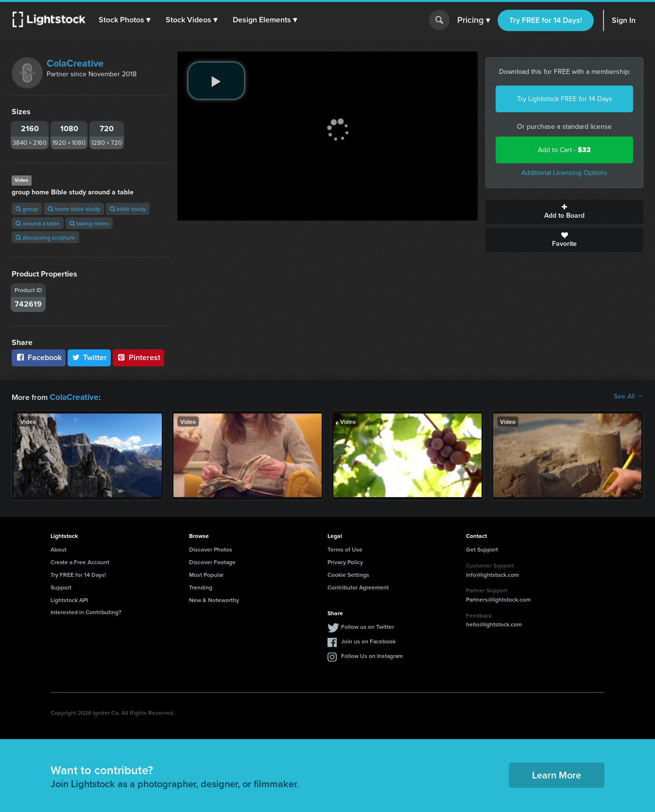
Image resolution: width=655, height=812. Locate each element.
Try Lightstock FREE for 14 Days (565, 99)
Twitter (89, 357)
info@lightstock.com (492, 574)
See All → (629, 397)
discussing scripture (45, 237)
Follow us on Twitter (368, 626)
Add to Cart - (564, 150)
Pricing (474, 20)
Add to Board (564, 212)
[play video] (216, 81)
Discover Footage (212, 561)
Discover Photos (211, 548)
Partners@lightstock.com (498, 598)
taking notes (89, 223)
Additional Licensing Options (564, 173)
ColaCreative (75, 63)
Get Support (482, 548)
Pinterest (138, 357)
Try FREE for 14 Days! (546, 20)
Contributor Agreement (358, 586)
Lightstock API (69, 599)
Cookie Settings (348, 574)
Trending (201, 586)
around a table (38, 223)
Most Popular (206, 574)
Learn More (557, 774)
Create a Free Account (80, 561)
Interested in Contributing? (86, 611)
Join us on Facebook (368, 640)
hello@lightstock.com (494, 623)
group (27, 209)
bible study (128, 209)
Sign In (624, 20)
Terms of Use (345, 548)
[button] (126, 20)
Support (61, 586)
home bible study (74, 209)
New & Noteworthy (214, 599)
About (59, 548)
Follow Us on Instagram (372, 655)
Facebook (39, 357)
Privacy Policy (345, 561)
